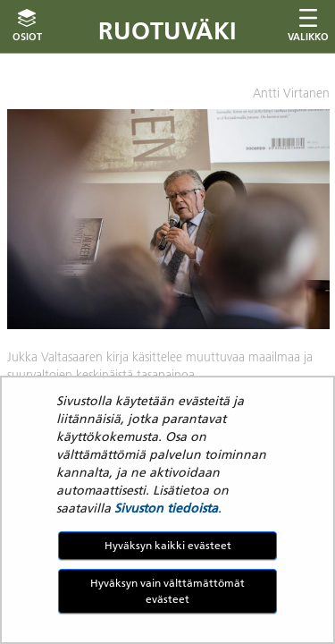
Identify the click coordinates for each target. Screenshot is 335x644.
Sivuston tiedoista (166, 508)
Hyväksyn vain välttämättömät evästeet (167, 591)
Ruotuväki (167, 31)
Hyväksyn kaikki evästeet (168, 545)
